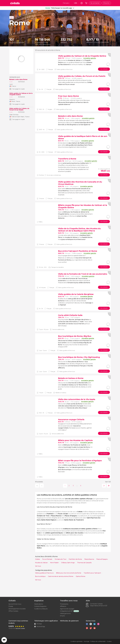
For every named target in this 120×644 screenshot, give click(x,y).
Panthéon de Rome (75, 559)
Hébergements (65, 613)
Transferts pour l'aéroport (92, 573)
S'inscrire (106, 3)
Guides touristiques (41, 609)
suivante (104, 486)
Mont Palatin (55, 563)
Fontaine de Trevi (61, 559)
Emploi (62, 616)
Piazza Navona (89, 559)
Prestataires (64, 604)
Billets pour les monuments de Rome (69, 573)
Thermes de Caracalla (84, 563)
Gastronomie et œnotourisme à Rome (61, 576)
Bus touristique (41, 576)
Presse (11, 606)
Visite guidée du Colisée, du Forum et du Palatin (19, 109)
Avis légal (86, 641)
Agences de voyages (67, 609)
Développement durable (17, 609)
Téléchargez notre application (46, 621)
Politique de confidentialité (98, 641)
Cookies (109, 641)
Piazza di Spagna (102, 559)
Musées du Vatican (42, 563)
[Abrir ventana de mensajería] (4, 640)
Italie (12, 17)
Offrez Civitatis (13, 611)
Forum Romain (47, 559)
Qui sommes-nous (15, 604)
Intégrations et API (66, 611)
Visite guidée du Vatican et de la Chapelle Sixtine (21, 94)
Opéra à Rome (81, 576)
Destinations (39, 604)
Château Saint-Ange (68, 563)
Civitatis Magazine (40, 606)
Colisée (38, 559)
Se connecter (95, 3)
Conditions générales (76, 641)
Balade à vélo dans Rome (18, 80)
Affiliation (63, 606)
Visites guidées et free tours (45, 573)
